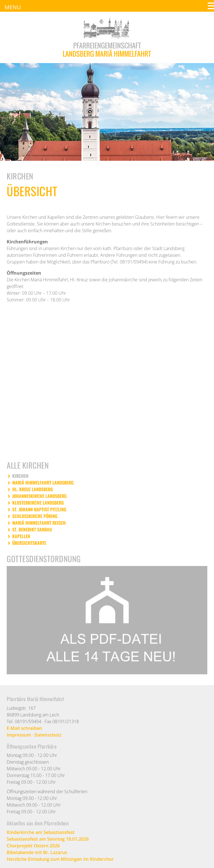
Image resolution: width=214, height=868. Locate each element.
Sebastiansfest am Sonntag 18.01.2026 (48, 839)
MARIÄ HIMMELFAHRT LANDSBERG (43, 483)
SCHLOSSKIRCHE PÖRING (35, 516)
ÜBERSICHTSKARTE (29, 543)
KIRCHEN (20, 476)
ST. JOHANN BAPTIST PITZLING (39, 509)
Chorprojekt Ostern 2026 (33, 846)
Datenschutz (48, 735)
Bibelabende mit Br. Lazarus (37, 852)
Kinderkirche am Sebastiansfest (41, 832)
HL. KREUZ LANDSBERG (33, 489)
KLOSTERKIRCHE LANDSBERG (38, 503)
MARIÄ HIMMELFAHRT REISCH (39, 523)
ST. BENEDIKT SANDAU (32, 529)
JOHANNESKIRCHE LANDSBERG (39, 496)
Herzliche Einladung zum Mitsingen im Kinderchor (60, 859)
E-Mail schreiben (24, 728)
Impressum (19, 735)
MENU (13, 7)
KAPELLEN (21, 536)
